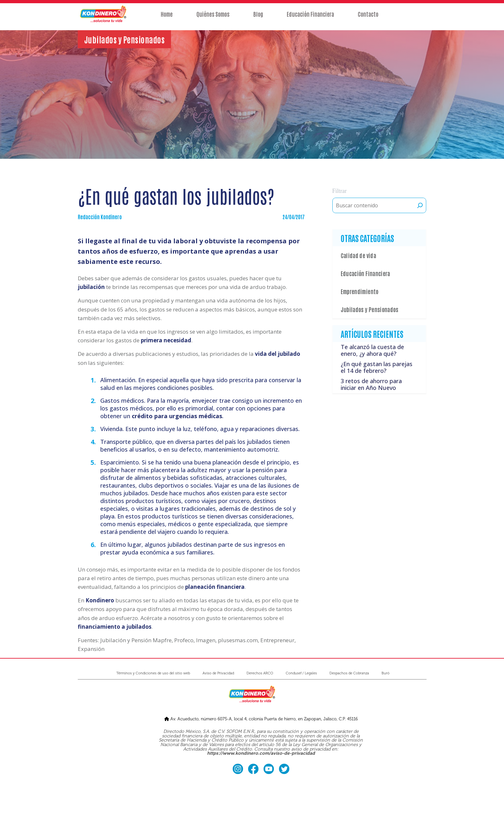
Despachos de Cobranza (349, 673)
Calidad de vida (358, 255)
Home (167, 18)
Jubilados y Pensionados (370, 309)
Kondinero (100, 600)
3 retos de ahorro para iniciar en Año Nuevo (371, 384)
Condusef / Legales (301, 673)
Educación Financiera (310, 18)
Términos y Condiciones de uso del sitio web (153, 673)
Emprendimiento (360, 291)
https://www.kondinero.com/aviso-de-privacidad (261, 753)
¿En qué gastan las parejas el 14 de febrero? (377, 367)
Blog (258, 18)
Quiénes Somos (213, 18)
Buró (386, 673)
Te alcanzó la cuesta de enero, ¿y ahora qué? (372, 350)
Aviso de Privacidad (218, 673)
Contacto (368, 18)
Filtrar (340, 191)
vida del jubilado (278, 354)
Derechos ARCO (260, 673)
